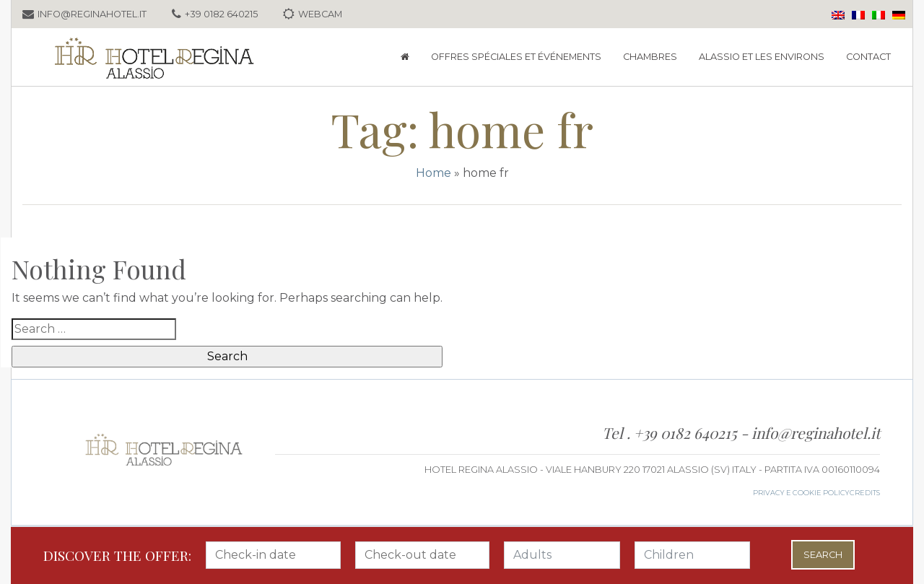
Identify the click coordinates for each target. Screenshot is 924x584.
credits (865, 493)
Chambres (650, 57)
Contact (868, 57)
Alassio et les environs (762, 57)
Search (823, 555)
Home (433, 173)
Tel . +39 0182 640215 (671, 432)
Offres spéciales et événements (516, 57)
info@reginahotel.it (816, 432)
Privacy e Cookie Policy (801, 493)
